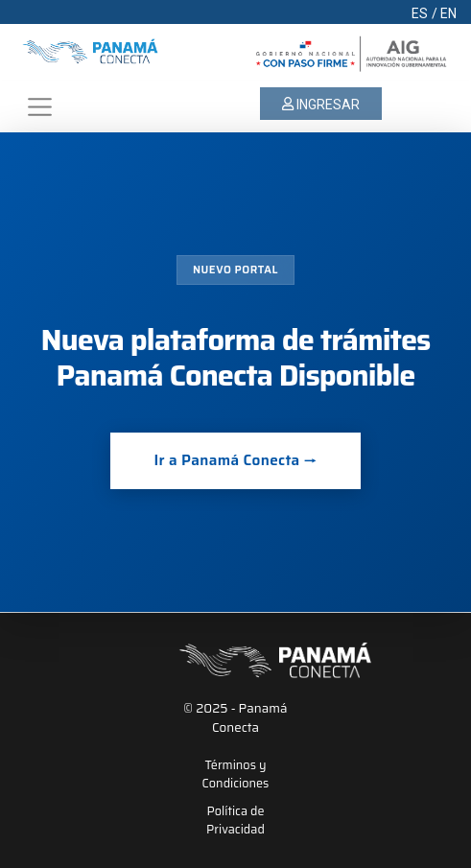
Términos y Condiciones (236, 775)
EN (448, 13)
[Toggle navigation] (39, 106)
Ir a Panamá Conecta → (235, 460)
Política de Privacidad (235, 821)
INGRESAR (321, 105)
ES (420, 13)
